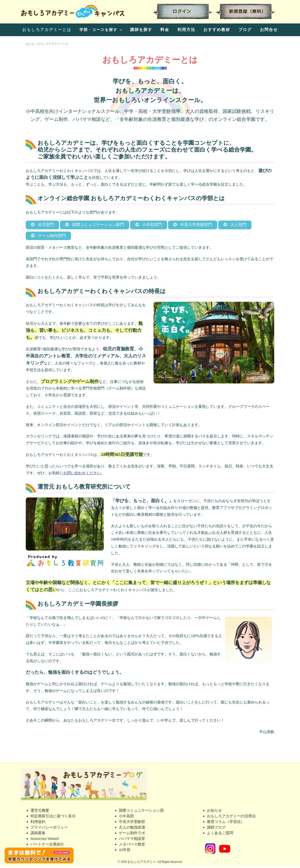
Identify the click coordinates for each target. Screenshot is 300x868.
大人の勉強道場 (132, 829)
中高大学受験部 (132, 823)
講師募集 (38, 834)
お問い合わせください (82, 474)
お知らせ (214, 812)
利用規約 (38, 823)
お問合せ (269, 30)
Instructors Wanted (45, 840)
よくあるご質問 (220, 834)
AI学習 (125, 851)
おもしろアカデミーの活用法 (231, 817)
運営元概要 (40, 812)
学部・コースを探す (99, 30)
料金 (165, 30)
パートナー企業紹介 (47, 846)
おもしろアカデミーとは (47, 30)
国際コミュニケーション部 (141, 812)
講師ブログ (216, 829)
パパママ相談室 (132, 840)
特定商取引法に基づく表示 (53, 817)
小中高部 (126, 817)
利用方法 (186, 30)
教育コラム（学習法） (226, 823)
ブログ (245, 30)
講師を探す (141, 30)
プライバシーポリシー (49, 829)
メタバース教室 (132, 846)
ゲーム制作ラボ (132, 834)
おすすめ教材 (217, 30)
